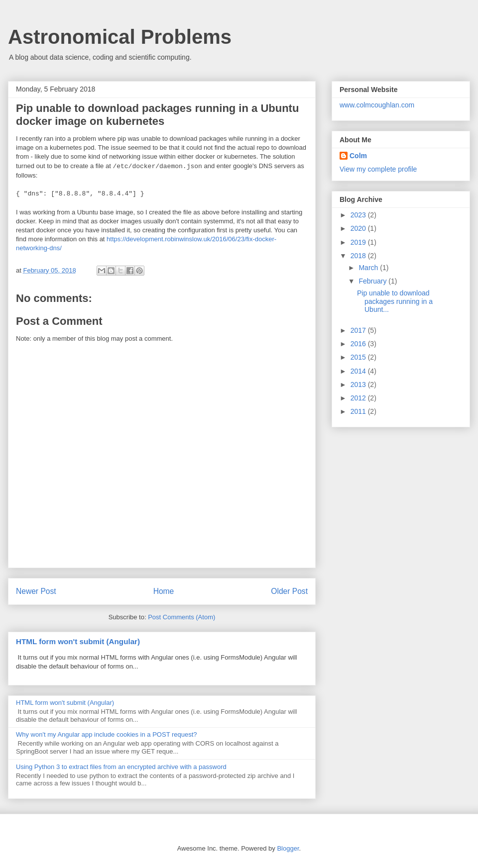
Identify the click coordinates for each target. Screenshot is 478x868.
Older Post (289, 591)
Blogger (288, 848)
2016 (359, 344)
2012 (359, 398)
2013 (359, 385)
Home (164, 591)
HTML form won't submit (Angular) (78, 641)
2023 (359, 215)
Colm (358, 156)
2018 (359, 256)
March (369, 268)
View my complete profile (378, 169)
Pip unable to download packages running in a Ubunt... (395, 301)
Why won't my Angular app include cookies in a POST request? (107, 734)
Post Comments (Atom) (181, 617)
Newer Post (36, 591)
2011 (359, 411)
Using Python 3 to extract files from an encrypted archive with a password (121, 767)
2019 (359, 242)
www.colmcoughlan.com (377, 105)
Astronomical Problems (120, 37)
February (373, 281)
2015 (359, 357)
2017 (359, 330)
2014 (359, 371)
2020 (359, 228)
